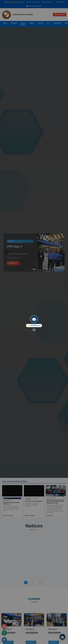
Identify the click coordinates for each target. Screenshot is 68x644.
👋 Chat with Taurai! (34, 325)
